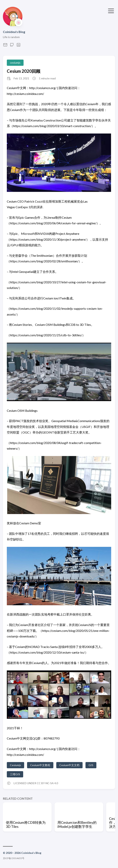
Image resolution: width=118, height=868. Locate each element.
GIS (91, 765)
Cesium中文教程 (40, 765)
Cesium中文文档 (69, 765)
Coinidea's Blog (14, 32)
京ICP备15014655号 (14, 858)
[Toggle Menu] (111, 10)
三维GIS (15, 774)
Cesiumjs (15, 765)
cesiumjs (15, 63)
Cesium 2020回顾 (24, 71)
